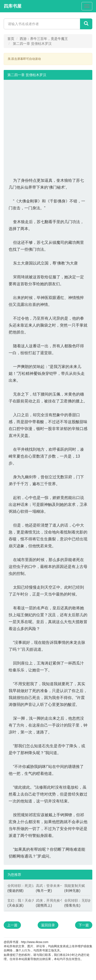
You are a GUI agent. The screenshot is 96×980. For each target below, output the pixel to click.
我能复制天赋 (75, 886)
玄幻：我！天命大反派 (19, 900)
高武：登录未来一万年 (48, 886)
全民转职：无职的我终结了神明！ (76, 900)
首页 (11, 39)
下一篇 (84, 925)
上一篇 (12, 925)
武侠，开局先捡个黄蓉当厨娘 (48, 900)
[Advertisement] (46, 126)
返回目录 (48, 925)
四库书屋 (13, 6)
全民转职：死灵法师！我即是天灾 (19, 886)
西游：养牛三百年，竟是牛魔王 (44, 39)
